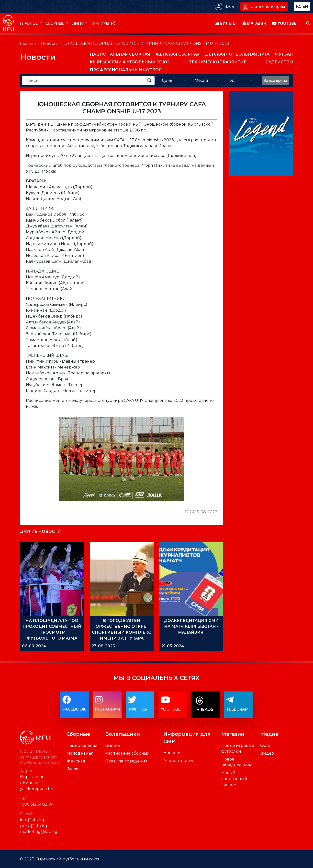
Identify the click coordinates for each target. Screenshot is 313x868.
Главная (28, 43)
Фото (265, 745)
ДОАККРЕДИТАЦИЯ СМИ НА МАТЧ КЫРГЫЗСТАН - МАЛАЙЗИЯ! (191, 626)
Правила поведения (126, 761)
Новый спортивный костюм (234, 779)
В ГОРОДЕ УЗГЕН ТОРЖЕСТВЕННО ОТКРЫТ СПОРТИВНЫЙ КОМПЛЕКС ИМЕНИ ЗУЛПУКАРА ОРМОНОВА (122, 632)
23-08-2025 (103, 646)
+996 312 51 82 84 (37, 804)
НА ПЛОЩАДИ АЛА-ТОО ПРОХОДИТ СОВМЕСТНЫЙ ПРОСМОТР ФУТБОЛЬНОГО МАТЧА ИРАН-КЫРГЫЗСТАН (52, 632)
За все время (275, 81)
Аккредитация (179, 761)
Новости (50, 43)
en (305, 6)
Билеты (113, 745)
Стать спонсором (264, 6)
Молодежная (80, 753)
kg (299, 6)
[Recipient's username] (83, 81)
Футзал (74, 769)
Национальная (82, 745)
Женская (76, 761)
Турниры (103, 23)
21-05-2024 (173, 646)
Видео (267, 753)
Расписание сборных (127, 753)
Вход (229, 6)
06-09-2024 (34, 646)
